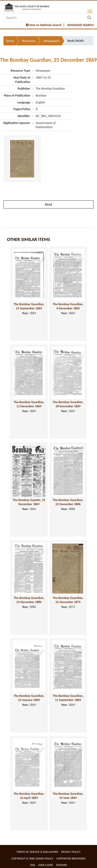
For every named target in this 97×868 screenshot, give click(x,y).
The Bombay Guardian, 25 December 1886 (68, 502)
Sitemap (61, 865)
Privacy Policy (71, 852)
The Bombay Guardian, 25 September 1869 (29, 306)
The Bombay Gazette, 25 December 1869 (29, 502)
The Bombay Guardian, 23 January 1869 (29, 698)
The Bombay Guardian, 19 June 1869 (68, 796)
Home (10, 41)
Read (48, 204)
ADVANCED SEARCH (80, 25)
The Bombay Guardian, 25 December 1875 (68, 600)
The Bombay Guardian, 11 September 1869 (68, 698)
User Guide (46, 865)
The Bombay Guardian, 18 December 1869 (68, 404)
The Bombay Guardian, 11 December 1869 (29, 404)
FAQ (32, 865)
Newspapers (52, 41)
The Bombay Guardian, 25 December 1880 (29, 600)
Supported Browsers (71, 858)
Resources (29, 41)
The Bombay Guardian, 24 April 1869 (29, 796)
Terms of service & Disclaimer (37, 852)
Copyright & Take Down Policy (33, 858)
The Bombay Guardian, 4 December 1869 (68, 306)
